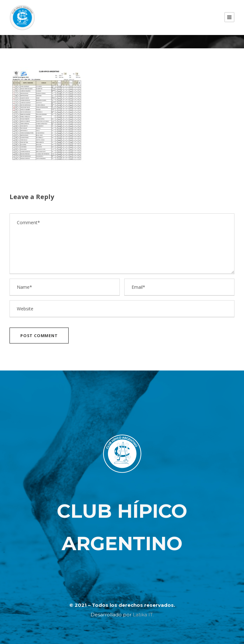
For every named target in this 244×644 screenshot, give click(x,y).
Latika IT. (143, 615)
